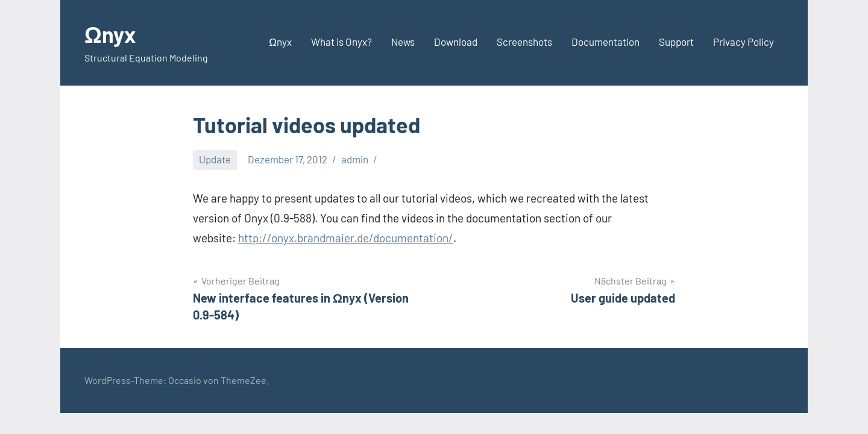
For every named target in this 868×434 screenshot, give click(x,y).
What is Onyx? (341, 42)
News (403, 42)
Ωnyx (110, 34)
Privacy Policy (744, 42)
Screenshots (524, 42)
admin (355, 159)
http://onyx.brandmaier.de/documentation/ (346, 238)
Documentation (605, 42)
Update (215, 159)
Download (456, 42)
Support (676, 42)
